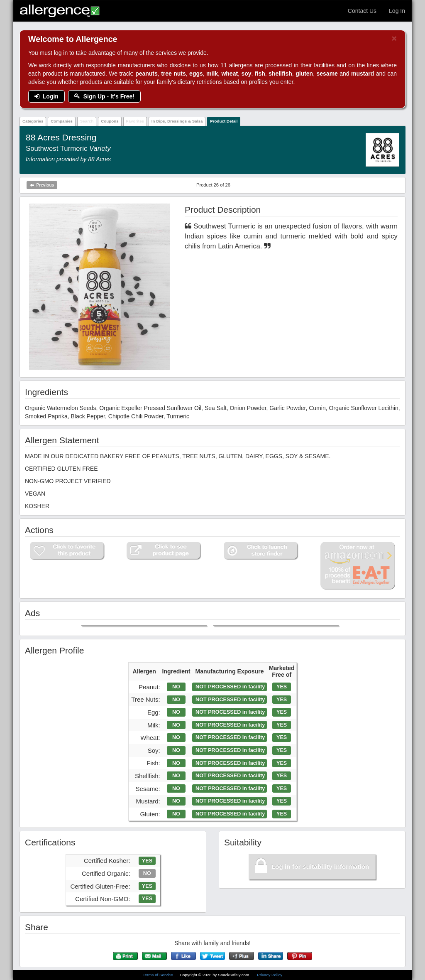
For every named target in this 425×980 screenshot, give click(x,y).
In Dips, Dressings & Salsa (177, 121)
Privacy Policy (270, 975)
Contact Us (362, 11)
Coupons (110, 121)
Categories (33, 121)
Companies (62, 121)
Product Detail (224, 121)
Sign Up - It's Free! (104, 96)
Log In (397, 11)
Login (46, 96)
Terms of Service (159, 975)
